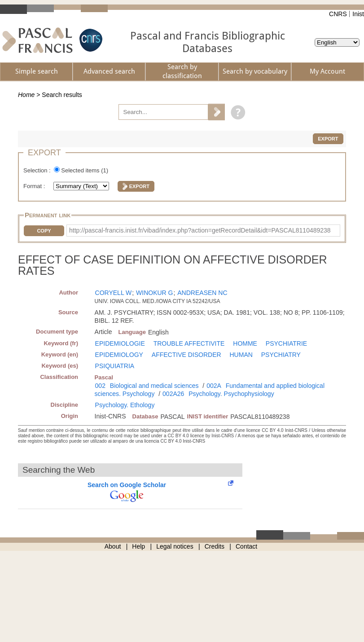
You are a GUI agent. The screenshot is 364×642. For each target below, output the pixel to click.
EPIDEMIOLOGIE (120, 343)
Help (138, 546)
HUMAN (241, 355)
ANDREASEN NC (202, 293)
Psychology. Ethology (125, 405)
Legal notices (175, 546)
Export (328, 139)
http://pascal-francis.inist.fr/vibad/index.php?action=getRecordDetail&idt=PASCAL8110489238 (200, 230)
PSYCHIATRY (281, 355)
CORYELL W (114, 293)
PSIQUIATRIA (115, 366)
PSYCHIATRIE (286, 343)
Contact (246, 546)
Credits (215, 546)
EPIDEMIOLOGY (119, 355)
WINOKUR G (154, 293)
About (113, 546)
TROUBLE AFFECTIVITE (189, 343)
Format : (35, 186)
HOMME (245, 343)
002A (214, 386)
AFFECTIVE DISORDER (186, 355)
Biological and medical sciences (154, 386)
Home (26, 95)
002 (100, 386)
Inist (358, 14)
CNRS (338, 14)
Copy (44, 231)
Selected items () (85, 170)
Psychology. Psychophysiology (231, 394)
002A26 (173, 394)
